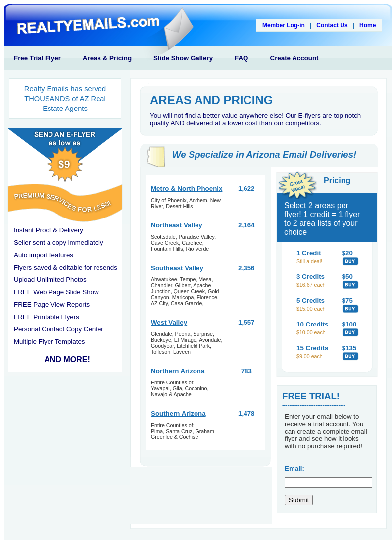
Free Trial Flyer (37, 58)
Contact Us (332, 25)
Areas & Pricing (107, 58)
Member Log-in (284, 25)
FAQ (241, 58)
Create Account (294, 58)
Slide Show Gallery (183, 58)
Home (367, 25)
